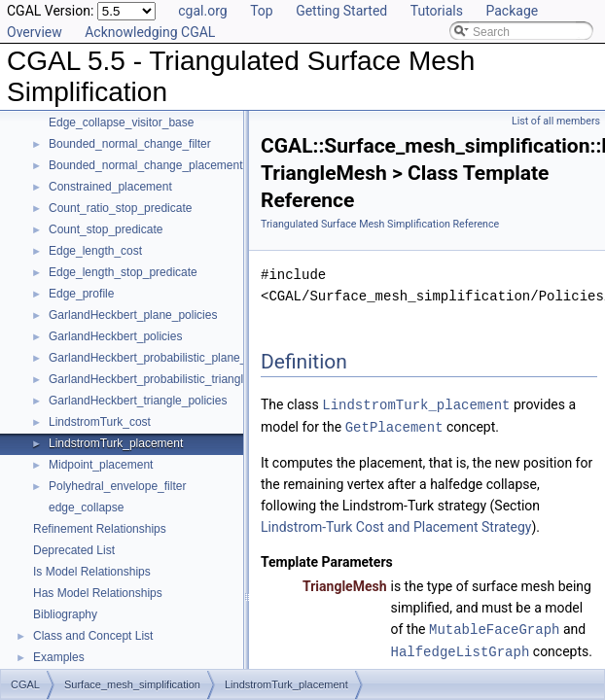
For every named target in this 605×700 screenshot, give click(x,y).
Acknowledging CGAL (150, 32)
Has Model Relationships (98, 593)
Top (262, 11)
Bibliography (65, 614)
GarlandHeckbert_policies (115, 336)
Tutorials (437, 11)
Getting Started (341, 11)
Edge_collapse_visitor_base (121, 122)
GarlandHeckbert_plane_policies (133, 315)
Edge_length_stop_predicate (123, 272)
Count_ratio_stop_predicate (120, 208)
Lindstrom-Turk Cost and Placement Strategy (396, 525)
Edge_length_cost (95, 251)
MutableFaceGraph (494, 627)
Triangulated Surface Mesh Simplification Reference (380, 224)
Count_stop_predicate (106, 229)
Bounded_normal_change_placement (145, 165)
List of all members (556, 121)
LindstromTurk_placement (116, 443)
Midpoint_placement (101, 465)
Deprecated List (74, 550)
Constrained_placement (110, 187)
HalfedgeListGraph (461, 648)
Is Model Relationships (92, 572)
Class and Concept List (93, 636)
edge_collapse (86, 507)
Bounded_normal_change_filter (130, 144)
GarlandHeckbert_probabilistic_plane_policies (167, 358)
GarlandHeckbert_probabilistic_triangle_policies (172, 379)
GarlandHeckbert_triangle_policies (138, 401)
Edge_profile (81, 294)
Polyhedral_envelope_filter (117, 486)
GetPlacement (394, 425)
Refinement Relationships (100, 529)
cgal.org (202, 11)
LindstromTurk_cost (100, 422)
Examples (59, 657)
